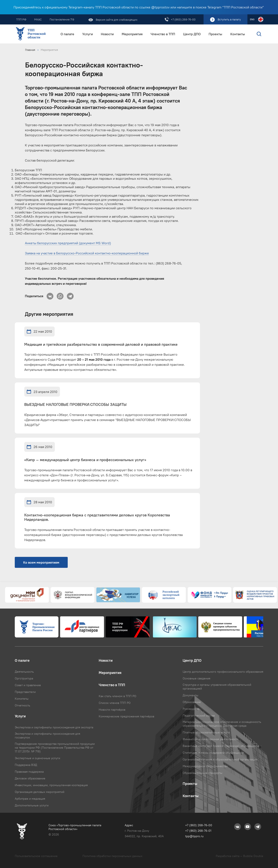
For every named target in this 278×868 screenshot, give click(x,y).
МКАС (38, 19)
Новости (107, 34)
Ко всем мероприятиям (41, 562)
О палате (67, 34)
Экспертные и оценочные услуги (37, 758)
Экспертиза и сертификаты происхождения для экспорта (54, 727)
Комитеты (22, 699)
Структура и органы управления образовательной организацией (217, 687)
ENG (252, 19)
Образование (192, 702)
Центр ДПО (192, 34)
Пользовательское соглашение (36, 856)
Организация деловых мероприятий (40, 792)
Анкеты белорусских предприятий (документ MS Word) (68, 243)
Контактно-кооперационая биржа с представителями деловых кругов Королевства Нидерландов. (97, 518)
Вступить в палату (229, 19)
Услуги (88, 34)
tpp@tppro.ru (194, 836)
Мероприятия (132, 34)
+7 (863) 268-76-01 (198, 831)
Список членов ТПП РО (115, 703)
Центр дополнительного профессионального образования (223, 672)
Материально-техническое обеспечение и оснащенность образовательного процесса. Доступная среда (222, 724)
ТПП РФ (21, 19)
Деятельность (24, 672)
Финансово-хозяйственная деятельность (211, 739)
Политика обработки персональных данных (112, 856)
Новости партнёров (112, 710)
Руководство (191, 709)
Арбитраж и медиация (30, 799)
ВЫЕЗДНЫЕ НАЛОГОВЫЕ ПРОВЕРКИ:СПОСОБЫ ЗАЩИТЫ (75, 405)
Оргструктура (24, 678)
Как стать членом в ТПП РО (117, 696)
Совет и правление (28, 685)
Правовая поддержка (29, 772)
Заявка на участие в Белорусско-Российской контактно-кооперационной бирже (87, 253)
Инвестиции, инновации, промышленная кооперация (51, 785)
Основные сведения (196, 678)
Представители (25, 692)
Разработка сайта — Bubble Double (240, 856)
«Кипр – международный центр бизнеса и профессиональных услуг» (85, 460)
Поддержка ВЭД (26, 765)
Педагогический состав (199, 715)
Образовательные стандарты (202, 773)
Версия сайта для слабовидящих (116, 20)
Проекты (215, 34)
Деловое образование (30, 778)
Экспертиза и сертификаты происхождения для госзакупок (47, 736)
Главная (30, 50)
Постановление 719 (62, 19)
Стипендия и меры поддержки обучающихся (213, 753)
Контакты (238, 34)
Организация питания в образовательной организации (220, 759)
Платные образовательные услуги (206, 732)
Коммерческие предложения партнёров (126, 716)
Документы (190, 695)
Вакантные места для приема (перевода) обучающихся (221, 746)
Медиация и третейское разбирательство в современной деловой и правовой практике (101, 345)
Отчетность (22, 705)
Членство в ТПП (163, 34)
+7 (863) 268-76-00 (183, 19)
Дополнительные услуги (32, 805)
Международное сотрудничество (205, 766)
